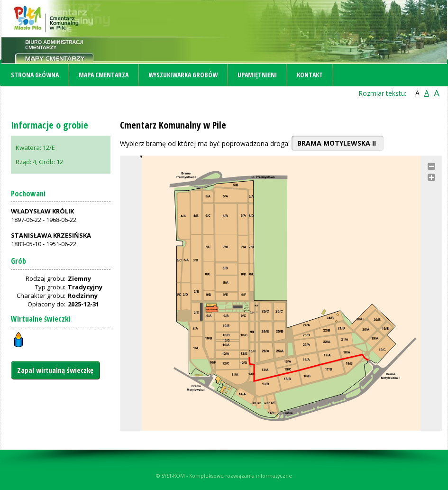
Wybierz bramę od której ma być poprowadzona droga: (205, 143)
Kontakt (310, 75)
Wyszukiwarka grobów (183, 75)
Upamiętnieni (257, 75)
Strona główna (35, 75)
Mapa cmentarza (104, 75)
